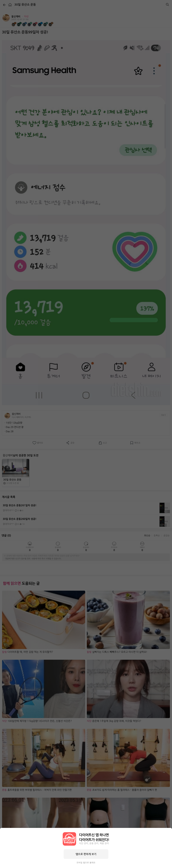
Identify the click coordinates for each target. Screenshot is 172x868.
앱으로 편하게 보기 (86, 854)
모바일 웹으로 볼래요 (86, 863)
